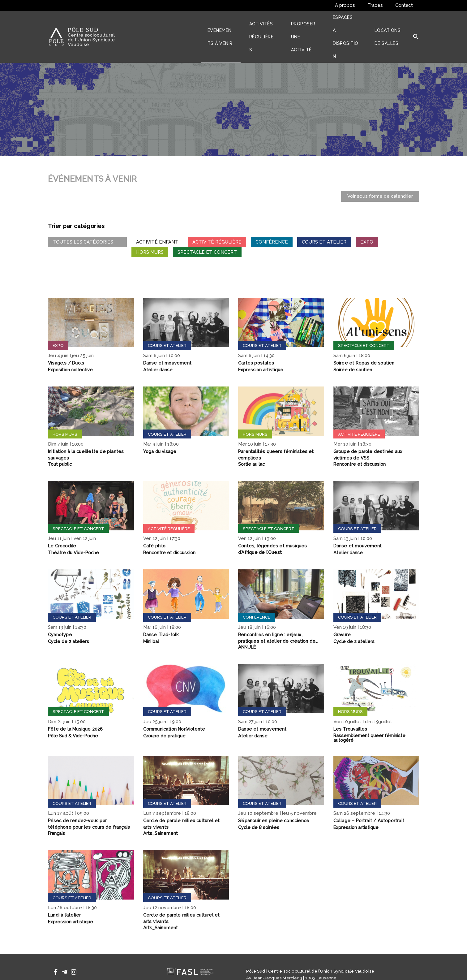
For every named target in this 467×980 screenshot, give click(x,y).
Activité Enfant (157, 220)
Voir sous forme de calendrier (380, 174)
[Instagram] (74, 950)
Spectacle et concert (207, 230)
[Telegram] (65, 950)
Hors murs (150, 230)
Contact (406, 5)
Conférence (272, 220)
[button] (416, 26)
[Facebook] (56, 950)
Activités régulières (268, 26)
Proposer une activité (312, 26)
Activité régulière (217, 220)
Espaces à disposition (355, 26)
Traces (380, 5)
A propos (353, 5)
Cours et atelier (324, 220)
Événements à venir (228, 26)
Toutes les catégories (87, 220)
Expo (367, 220)
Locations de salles (391, 26)
